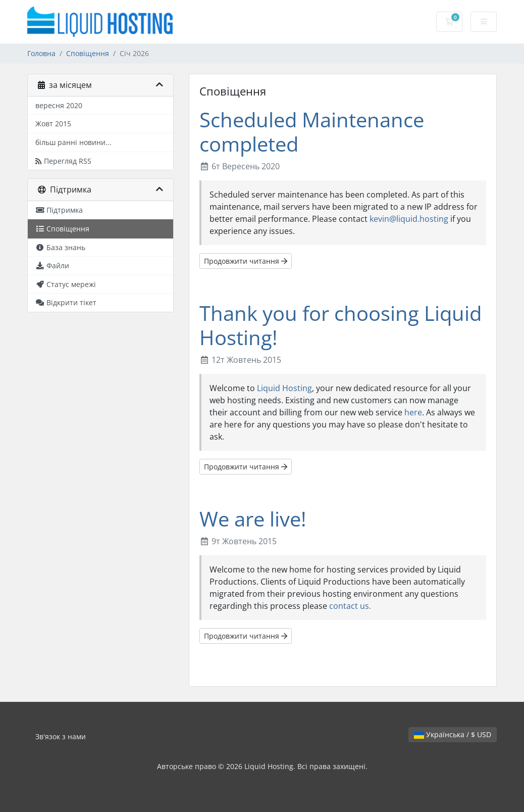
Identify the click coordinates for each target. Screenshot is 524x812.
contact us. (350, 606)
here (413, 412)
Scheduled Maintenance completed (312, 132)
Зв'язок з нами (61, 736)
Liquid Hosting (284, 388)
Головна (41, 53)
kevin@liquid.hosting (409, 219)
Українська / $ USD (453, 734)
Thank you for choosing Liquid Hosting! (340, 325)
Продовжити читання (246, 261)
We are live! (253, 519)
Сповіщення (88, 53)
